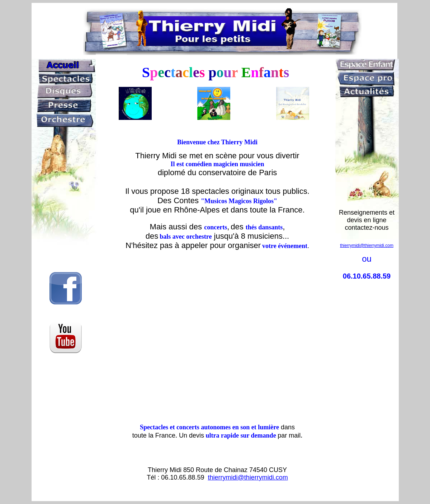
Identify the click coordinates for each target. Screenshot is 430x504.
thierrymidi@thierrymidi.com (248, 477)
